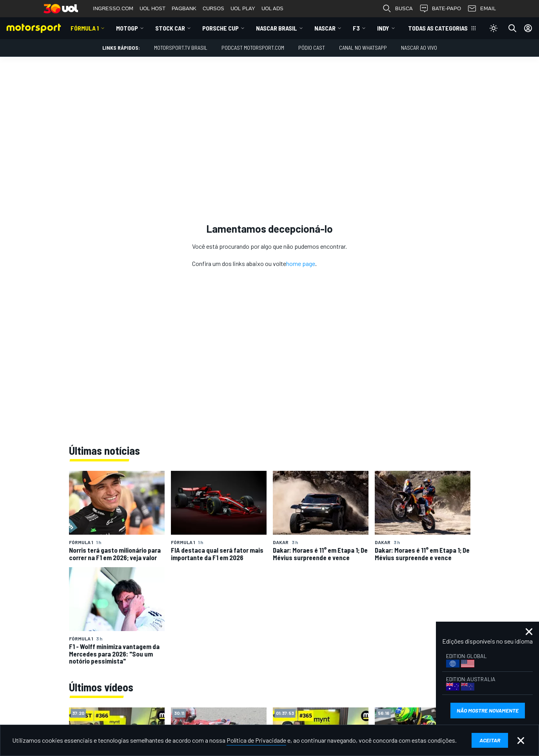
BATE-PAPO (440, 9)
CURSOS (213, 8)
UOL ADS (272, 8)
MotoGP (127, 28)
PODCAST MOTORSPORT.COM (253, 48)
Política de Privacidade (256, 740)
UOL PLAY (243, 8)
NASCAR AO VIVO (419, 48)
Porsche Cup (220, 28)
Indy (383, 28)
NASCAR (325, 28)
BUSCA (397, 9)
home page (301, 263)
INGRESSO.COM (113, 8)
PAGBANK (184, 8)
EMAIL (482, 9)
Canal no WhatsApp (363, 48)
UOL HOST (152, 8)
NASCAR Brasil (277, 28)
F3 (356, 28)
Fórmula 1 (85, 28)
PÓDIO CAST (312, 48)
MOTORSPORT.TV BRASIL (181, 48)
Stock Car (170, 28)
